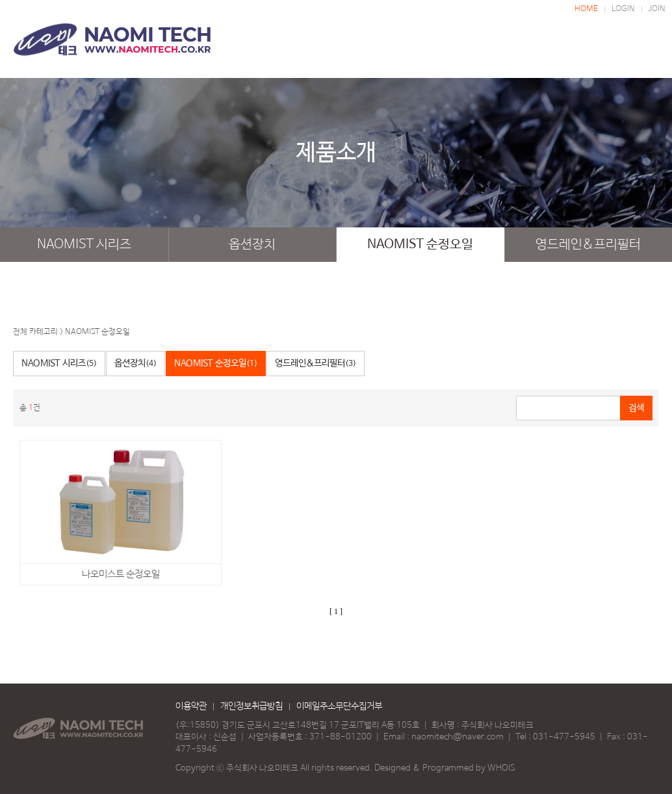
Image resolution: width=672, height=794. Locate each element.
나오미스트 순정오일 (121, 574)
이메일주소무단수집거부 (339, 706)
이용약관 (191, 706)
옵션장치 (252, 245)
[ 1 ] (336, 611)
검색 (636, 408)
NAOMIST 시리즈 (84, 245)
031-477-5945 (564, 737)
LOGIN (623, 9)
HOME (586, 9)
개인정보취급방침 (252, 706)
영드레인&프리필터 (588, 245)
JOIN (657, 9)
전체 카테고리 (35, 332)
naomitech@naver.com (458, 737)
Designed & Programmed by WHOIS (445, 768)
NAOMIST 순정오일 (420, 245)
